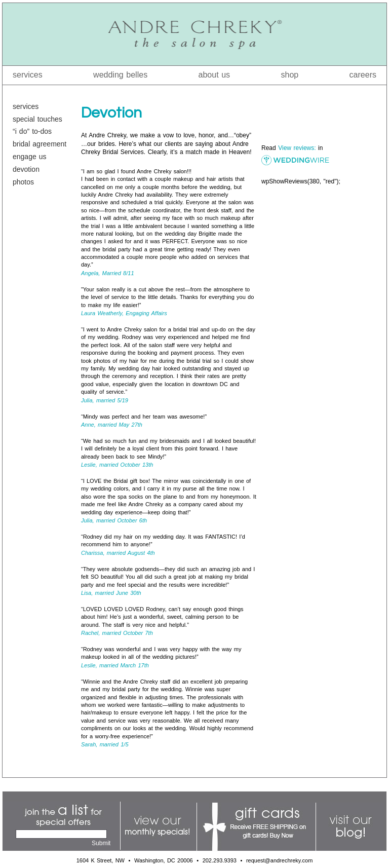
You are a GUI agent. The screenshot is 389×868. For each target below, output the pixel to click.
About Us (215, 75)
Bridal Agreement (40, 144)
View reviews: (297, 148)
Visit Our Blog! (350, 827)
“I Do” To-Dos (32, 131)
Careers (363, 75)
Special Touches (37, 119)
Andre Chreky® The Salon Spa (194, 34)
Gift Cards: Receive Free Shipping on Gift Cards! (257, 827)
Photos (23, 182)
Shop (290, 75)
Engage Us (30, 157)
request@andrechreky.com (279, 860)
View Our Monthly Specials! (159, 827)
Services (28, 75)
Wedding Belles (120, 75)
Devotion (26, 169)
